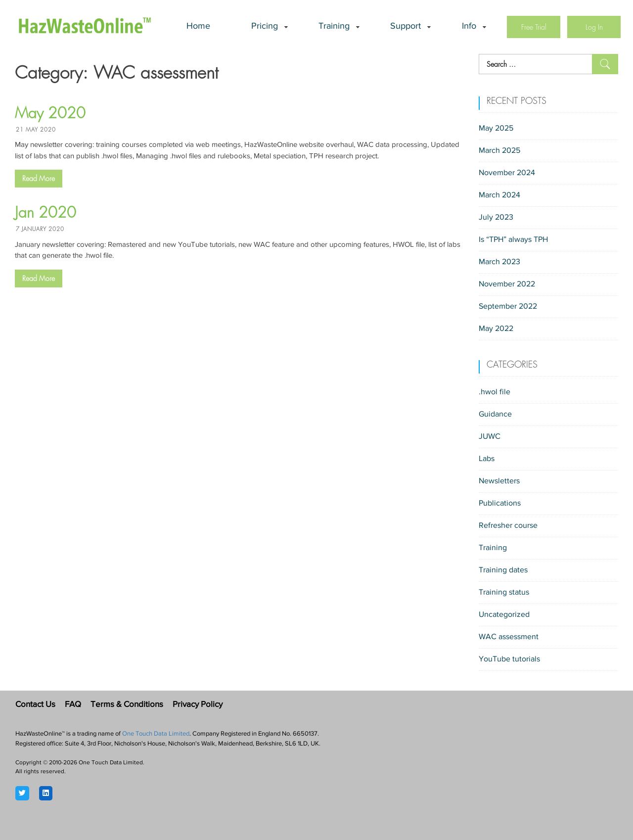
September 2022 (508, 307)
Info (469, 27)
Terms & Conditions (127, 705)
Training (334, 27)
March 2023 (499, 262)
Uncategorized (504, 615)
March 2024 (499, 195)
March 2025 (499, 151)
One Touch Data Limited (156, 734)
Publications (500, 504)
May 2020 (50, 113)
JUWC (490, 437)
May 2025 (496, 129)
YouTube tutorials (509, 659)
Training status (504, 593)
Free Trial (534, 27)
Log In (594, 27)
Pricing (265, 27)
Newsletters (499, 481)
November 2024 (507, 173)
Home (198, 27)
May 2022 (496, 329)
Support (406, 27)
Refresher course (508, 526)
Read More (39, 179)
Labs (487, 459)
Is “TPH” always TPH (513, 240)
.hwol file (495, 392)
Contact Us (35, 705)
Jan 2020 (45, 213)
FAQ (73, 705)
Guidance (495, 415)
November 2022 (507, 284)
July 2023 (496, 218)
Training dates (503, 570)
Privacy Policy (198, 705)
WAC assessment (509, 637)
